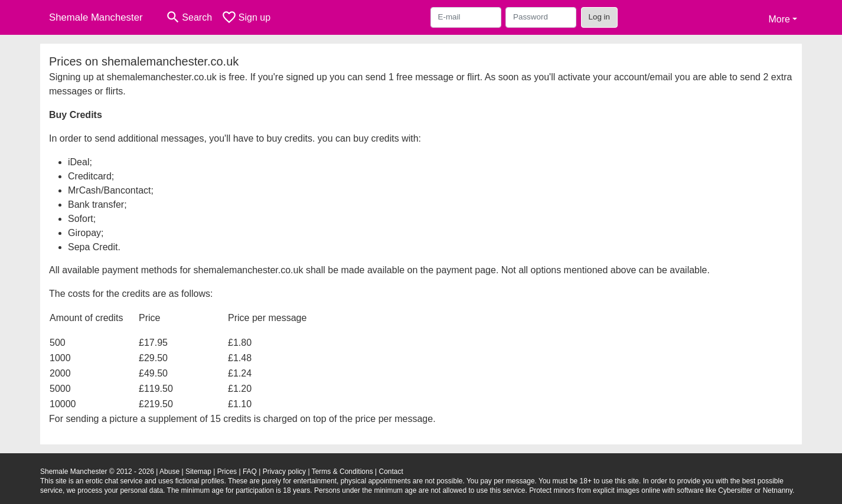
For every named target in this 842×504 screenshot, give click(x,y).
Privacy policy (284, 472)
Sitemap (198, 472)
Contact (391, 472)
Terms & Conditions (342, 472)
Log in (600, 17)
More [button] (779, 19)
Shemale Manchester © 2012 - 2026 (97, 472)
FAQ (250, 472)
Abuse (169, 472)
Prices (227, 472)
